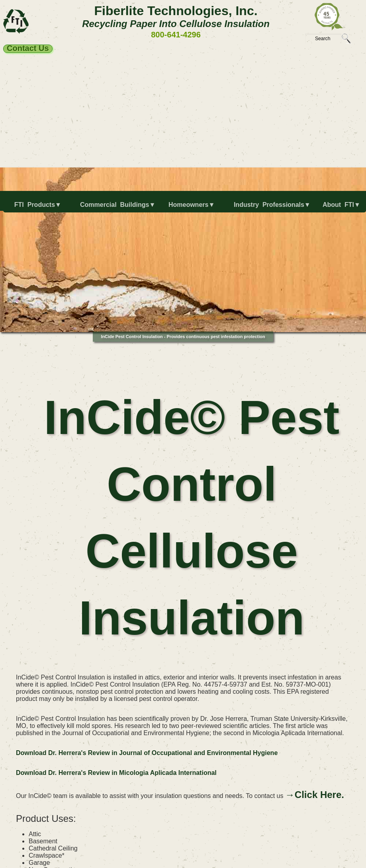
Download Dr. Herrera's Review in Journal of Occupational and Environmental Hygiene (147, 753)
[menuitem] (35, 208)
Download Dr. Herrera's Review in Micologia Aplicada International (116, 773)
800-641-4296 (176, 35)
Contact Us (28, 49)
